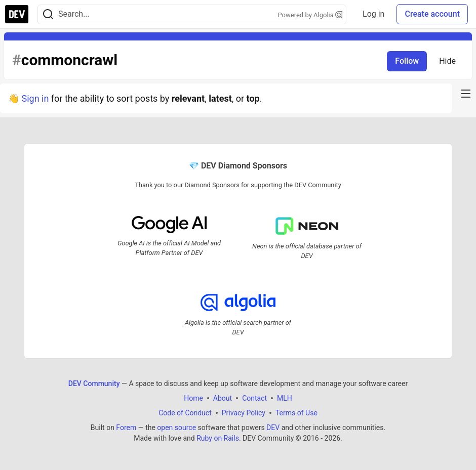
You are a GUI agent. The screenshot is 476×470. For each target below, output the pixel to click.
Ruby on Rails (218, 438)
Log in (373, 14)
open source (176, 428)
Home (193, 398)
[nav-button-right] (466, 94)
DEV (273, 428)
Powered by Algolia (310, 15)
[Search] (48, 14)
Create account (432, 14)
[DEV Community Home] (17, 14)
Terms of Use (296, 413)
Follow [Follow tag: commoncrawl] (407, 61)
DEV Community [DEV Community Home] (94, 383)
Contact (254, 398)
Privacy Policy (244, 413)
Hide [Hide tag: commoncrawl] (447, 61)
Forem (126, 428)
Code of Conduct (185, 413)
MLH (285, 398)
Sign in (35, 98)
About (223, 398)
